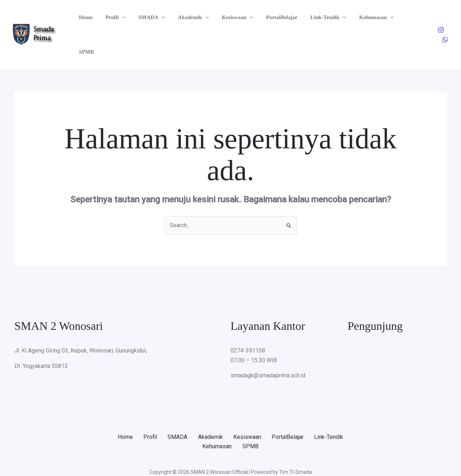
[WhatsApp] (445, 18)
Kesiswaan (228, 17)
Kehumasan (361, 17)
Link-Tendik (315, 17)
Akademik (186, 17)
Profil (112, 17)
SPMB (396, 17)
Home (85, 17)
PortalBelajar (270, 17)
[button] (119, 17)
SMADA (147, 17)
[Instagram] (430, 18)
